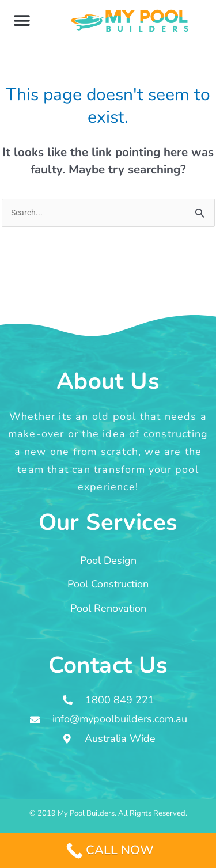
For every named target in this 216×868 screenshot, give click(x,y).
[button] (22, 20)
